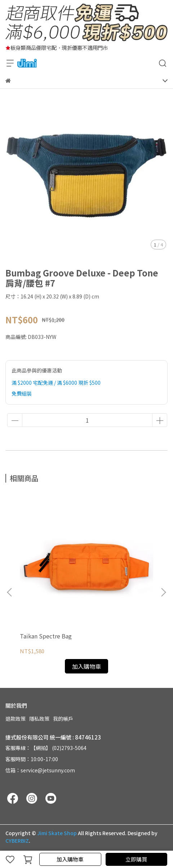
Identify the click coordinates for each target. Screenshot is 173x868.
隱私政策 (39, 719)
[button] (163, 592)
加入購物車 (70, 859)
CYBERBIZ (17, 841)
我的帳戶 (63, 719)
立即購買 (136, 859)
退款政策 (15, 719)
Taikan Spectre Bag (46, 636)
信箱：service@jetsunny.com (40, 770)
